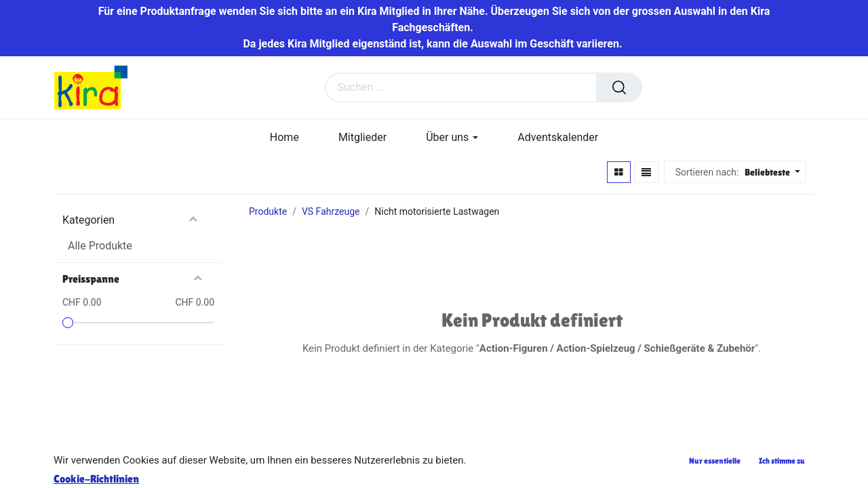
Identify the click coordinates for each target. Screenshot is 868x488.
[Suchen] (619, 87)
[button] (771, 172)
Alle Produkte (100, 246)
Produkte (268, 211)
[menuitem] (284, 137)
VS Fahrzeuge (331, 211)
